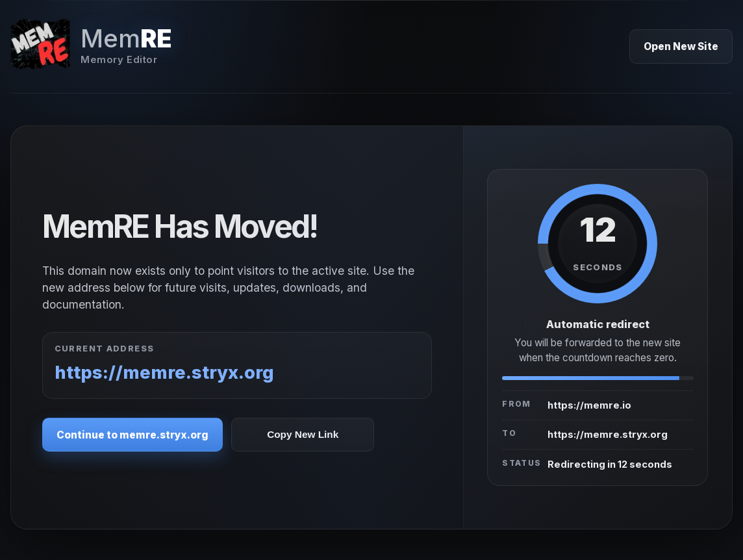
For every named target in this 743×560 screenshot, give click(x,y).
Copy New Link (303, 434)
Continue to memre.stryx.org (132, 435)
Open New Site (681, 46)
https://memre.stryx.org (164, 373)
